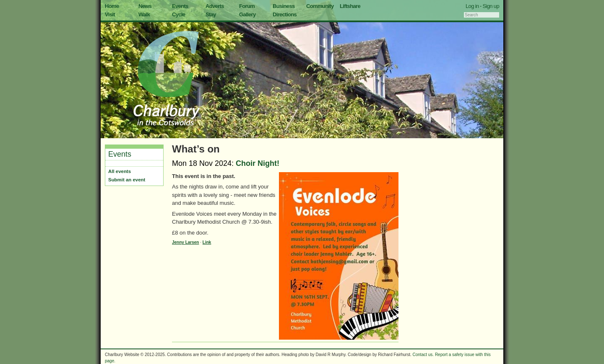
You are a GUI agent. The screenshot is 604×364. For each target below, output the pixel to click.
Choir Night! (258, 163)
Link (207, 242)
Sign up (491, 6)
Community (320, 6)
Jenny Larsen (185, 242)
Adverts (215, 6)
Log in (472, 6)
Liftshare (350, 6)
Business (284, 6)
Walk (144, 14)
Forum (247, 6)
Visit (110, 14)
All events (120, 171)
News (145, 6)
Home (112, 6)
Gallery (247, 14)
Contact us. (423, 355)
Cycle (178, 14)
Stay (211, 14)
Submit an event (127, 180)
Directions (285, 14)
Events (180, 6)
